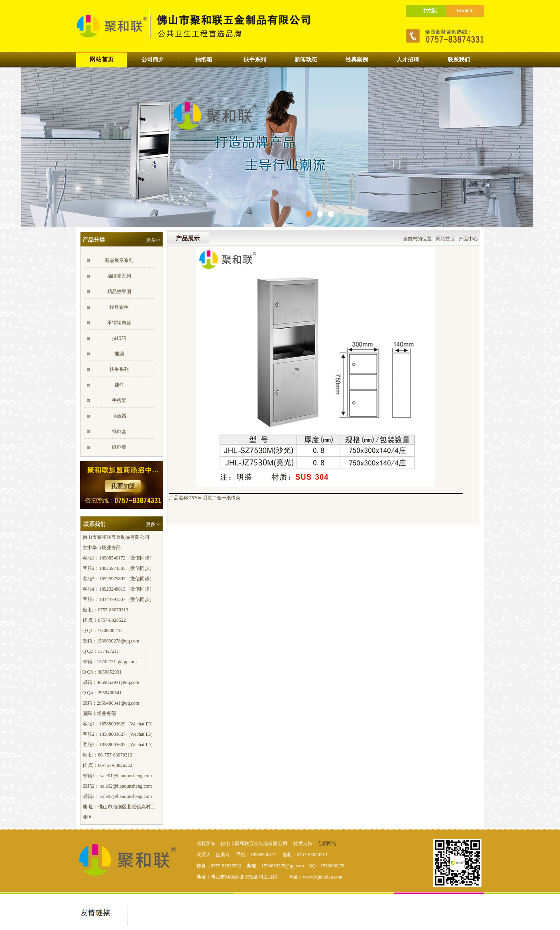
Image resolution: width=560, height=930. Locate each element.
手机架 (119, 400)
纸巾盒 (119, 432)
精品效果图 (119, 292)
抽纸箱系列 (119, 276)
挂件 (119, 385)
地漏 (119, 354)
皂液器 (119, 416)
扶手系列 (119, 369)
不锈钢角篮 (119, 323)
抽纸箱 (119, 338)
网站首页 (445, 239)
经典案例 (119, 307)
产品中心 (468, 239)
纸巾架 (119, 447)
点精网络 (327, 843)
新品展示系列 (119, 260)
